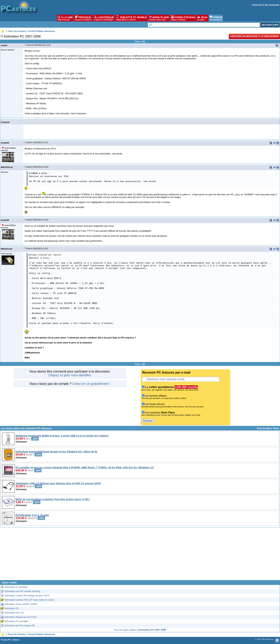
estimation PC (12, 608)
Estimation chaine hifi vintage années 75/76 (27, 596)
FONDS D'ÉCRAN (183, 18)
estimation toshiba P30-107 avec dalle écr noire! (29, 600)
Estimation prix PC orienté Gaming (22, 591)
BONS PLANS (159, 18)
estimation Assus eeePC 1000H (21, 604)
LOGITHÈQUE (104, 18)
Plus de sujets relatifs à (140, 630)
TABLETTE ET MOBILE (131, 18)
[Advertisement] (140, 555)
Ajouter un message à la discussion (254, 36)
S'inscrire (257, 5)
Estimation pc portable (16, 587)
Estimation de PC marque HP (20, 626)
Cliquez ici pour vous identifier (69, 375)
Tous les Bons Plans (268, 428)
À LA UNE (65, 18)
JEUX (202, 18)
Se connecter (272, 5)
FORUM (216, 18)
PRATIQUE (83, 18)
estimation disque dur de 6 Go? (21, 617)
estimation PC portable (16, 621)
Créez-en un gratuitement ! (91, 384)
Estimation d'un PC (14, 613)
